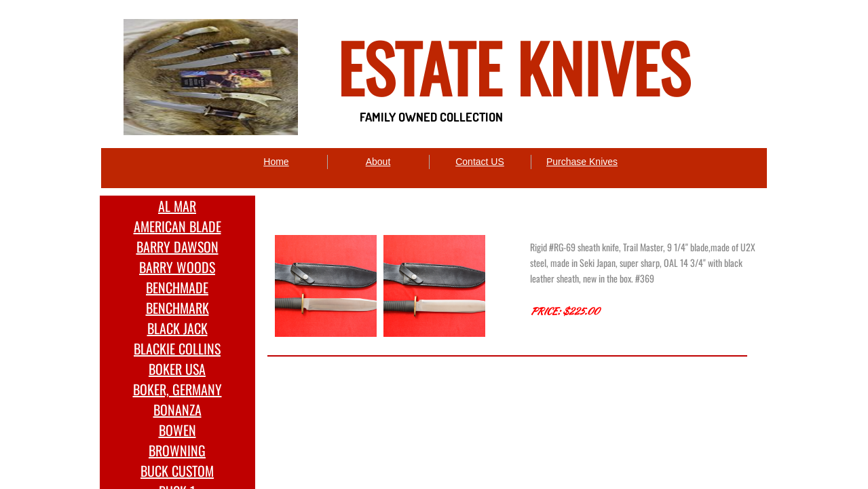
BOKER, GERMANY (177, 389)
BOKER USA (177, 369)
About (378, 162)
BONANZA (177, 410)
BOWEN (177, 430)
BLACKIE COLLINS (177, 348)
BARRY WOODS (177, 267)
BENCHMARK (177, 308)
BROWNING (177, 450)
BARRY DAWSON (177, 247)
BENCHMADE (177, 287)
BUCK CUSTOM (177, 471)
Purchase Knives (582, 162)
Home (276, 162)
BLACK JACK (177, 328)
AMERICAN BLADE (177, 226)
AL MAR (177, 206)
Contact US (480, 162)
